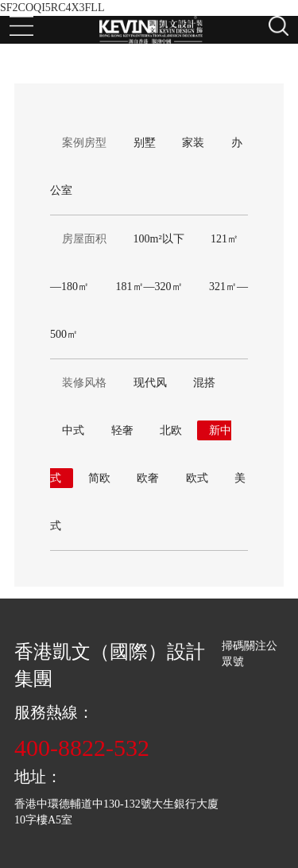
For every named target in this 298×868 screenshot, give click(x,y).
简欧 (99, 478)
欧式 (197, 478)
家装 (193, 143)
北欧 (171, 430)
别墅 (145, 143)
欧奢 (148, 478)
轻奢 (122, 430)
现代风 (150, 383)
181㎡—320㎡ (149, 287)
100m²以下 (159, 239)
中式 (73, 430)
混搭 (204, 383)
